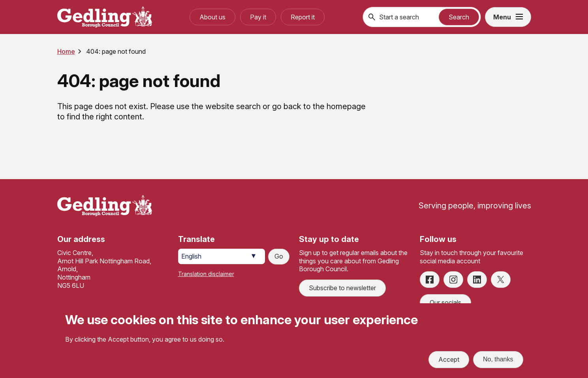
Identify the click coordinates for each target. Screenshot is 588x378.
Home (66, 51)
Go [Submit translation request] (279, 256)
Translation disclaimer (206, 274)
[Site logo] (105, 206)
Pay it (258, 17)
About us (212, 17)
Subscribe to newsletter (342, 288)
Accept (449, 359)
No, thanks (498, 359)
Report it (303, 17)
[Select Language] (222, 256)
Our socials (445, 302)
